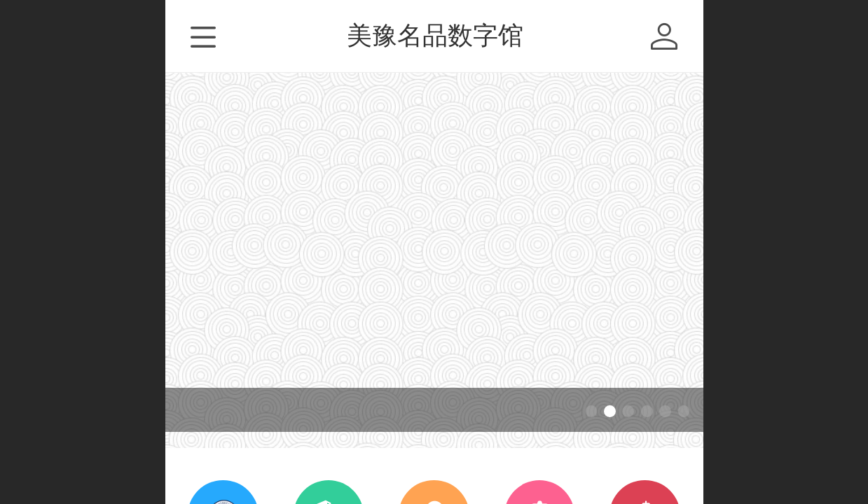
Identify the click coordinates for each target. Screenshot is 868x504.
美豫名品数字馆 (435, 35)
